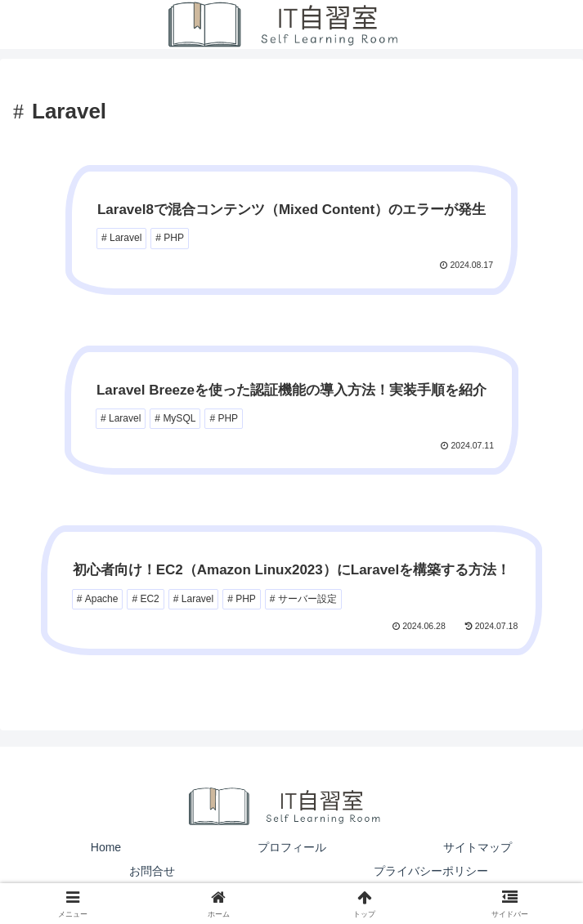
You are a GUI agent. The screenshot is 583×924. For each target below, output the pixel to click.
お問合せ (152, 871)
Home (106, 847)
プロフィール (292, 847)
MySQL (179, 418)
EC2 (149, 599)
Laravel (126, 238)
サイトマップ (478, 847)
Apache (102, 599)
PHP (174, 238)
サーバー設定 (307, 599)
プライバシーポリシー (431, 871)
